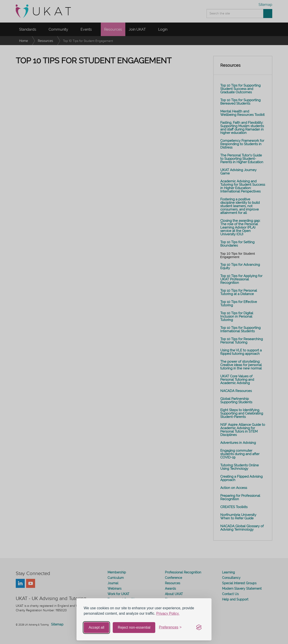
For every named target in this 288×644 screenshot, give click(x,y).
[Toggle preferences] (170, 627)
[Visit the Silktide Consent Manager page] (199, 628)
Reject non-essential (134, 627)
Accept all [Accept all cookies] (96, 627)
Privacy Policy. (168, 613)
